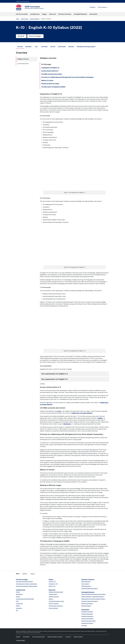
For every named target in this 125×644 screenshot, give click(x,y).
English (18, 592)
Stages (51, 579)
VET (17, 610)
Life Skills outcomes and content (52, 74)
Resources (52, 590)
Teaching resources (54, 597)
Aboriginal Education (88, 592)
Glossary (51, 599)
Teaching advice (53, 594)
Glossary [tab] (71, 47)
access (59, 411)
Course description (23, 64)
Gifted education (86, 582)
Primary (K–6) (52, 582)
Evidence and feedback (87, 619)
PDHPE (18, 606)
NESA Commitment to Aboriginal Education (93, 597)
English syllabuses (35, 19)
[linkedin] (40, 573)
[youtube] (41, 573)
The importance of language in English (53, 87)
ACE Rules (84, 626)
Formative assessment (87, 614)
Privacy (33, 574)
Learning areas (24, 19)
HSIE (17, 601)
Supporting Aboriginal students (89, 588)
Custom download (53, 608)
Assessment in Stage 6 (87, 623)
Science (18, 597)
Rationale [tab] (28, 47)
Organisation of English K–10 (50, 68)
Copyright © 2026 (20, 640)
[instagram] (43, 573)
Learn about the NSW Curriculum (24, 582)
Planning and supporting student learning (27, 586)
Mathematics (19, 594)
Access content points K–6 (50, 71)
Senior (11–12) (52, 586)
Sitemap (18, 637)
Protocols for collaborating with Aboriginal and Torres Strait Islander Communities (67, 77)
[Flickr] (45, 573)
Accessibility (26, 637)
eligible (100, 418)
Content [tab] (53, 47)
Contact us (68, 637)
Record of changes (54, 604)
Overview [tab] (20, 47)
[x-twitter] (38, 573)
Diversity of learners (88, 579)
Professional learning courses (56, 601)
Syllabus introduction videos (56, 592)
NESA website (102, 7)
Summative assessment (87, 616)
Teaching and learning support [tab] (86, 47)
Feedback (92, 7)
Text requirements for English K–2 (54, 374)
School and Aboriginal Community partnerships (93, 594)
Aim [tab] (36, 47)
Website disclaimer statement (55, 637)
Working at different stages (50, 84)
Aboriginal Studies (86, 606)
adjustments (67, 424)
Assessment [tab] (62, 47)
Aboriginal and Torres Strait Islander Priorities (93, 599)
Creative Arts (19, 604)
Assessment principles (87, 612)
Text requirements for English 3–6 (54, 379)
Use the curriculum (22, 579)
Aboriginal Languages (87, 604)
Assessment (85, 610)
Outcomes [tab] (44, 47)
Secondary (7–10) (53, 584)
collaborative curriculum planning (82, 413)
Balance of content (47, 80)
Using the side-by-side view (56, 606)
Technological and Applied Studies (25, 599)
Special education (86, 586)
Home (17, 19)
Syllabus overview (23, 59)
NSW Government (78, 637)
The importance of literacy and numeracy (27, 584)
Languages (19, 608)
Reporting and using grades (88, 621)
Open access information (38, 637)
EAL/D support (85, 584)
